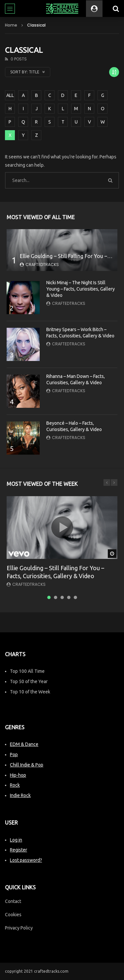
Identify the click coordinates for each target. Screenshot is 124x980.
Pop (14, 755)
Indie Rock (20, 795)
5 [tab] (75, 597)
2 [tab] (56, 597)
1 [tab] (49, 597)
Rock (15, 785)
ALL (10, 95)
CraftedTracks (42, 265)
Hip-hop (18, 775)
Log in (16, 840)
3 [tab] (62, 597)
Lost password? (26, 860)
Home (11, 25)
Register (19, 850)
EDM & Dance (24, 744)
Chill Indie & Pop (27, 765)
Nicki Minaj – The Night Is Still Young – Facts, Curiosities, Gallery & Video (81, 289)
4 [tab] (69, 597)
